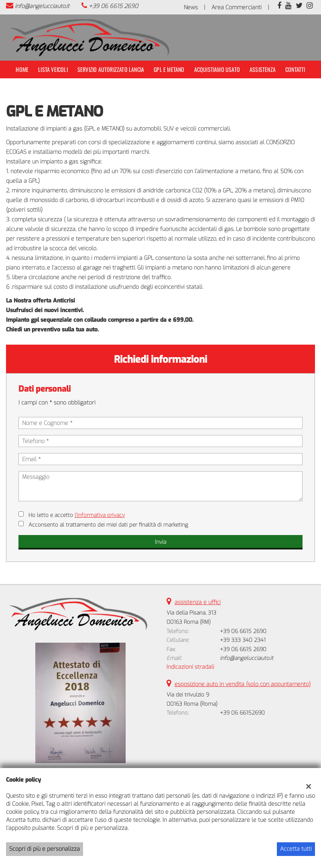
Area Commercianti (237, 7)
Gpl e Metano (169, 69)
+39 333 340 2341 (243, 640)
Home (22, 69)
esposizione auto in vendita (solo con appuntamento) (243, 684)
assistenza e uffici (198, 602)
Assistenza (263, 69)
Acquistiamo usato (217, 69)
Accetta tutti (296, 849)
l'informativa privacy (100, 515)
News (191, 7)
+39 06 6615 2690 (113, 6)
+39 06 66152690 (242, 713)
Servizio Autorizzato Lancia (111, 69)
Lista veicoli (53, 69)
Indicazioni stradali (190, 667)
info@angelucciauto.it (42, 6)
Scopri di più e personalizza (45, 849)
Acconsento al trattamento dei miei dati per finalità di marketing (108, 525)
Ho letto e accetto (77, 515)
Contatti (295, 69)
